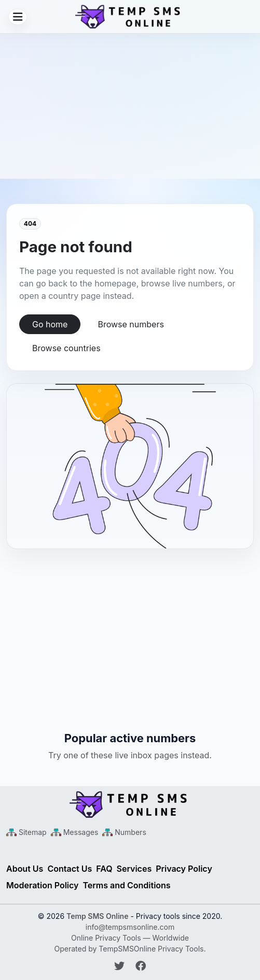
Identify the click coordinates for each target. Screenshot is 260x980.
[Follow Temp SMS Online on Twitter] (121, 966)
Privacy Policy (184, 869)
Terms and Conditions (127, 885)
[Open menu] (18, 17)
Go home (50, 324)
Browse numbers (131, 324)
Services (134, 869)
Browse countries (66, 348)
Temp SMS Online (97, 916)
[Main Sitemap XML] (26, 832)
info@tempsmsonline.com (130, 927)
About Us (25, 869)
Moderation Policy (43, 885)
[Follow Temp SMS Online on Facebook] (141, 966)
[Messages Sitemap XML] (75, 832)
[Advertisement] (130, 106)
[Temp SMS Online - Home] (130, 804)
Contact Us (70, 869)
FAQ (104, 869)
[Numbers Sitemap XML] (124, 832)
